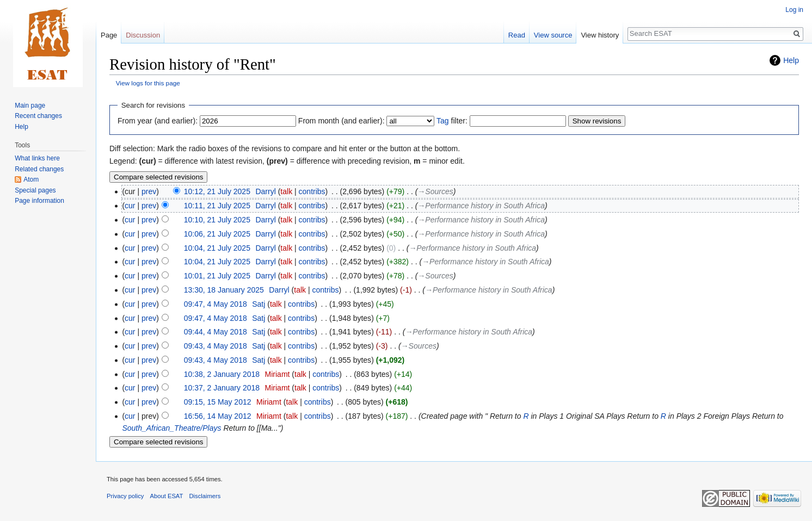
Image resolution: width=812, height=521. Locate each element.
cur (130, 206)
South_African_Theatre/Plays (171, 428)
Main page (30, 106)
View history (600, 35)
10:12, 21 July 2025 (217, 191)
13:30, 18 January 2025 (224, 290)
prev (149, 191)
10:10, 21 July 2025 (217, 220)
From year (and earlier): (158, 121)
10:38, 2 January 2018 (222, 374)
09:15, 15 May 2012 (218, 402)
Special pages (35, 190)
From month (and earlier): (342, 121)
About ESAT (167, 496)
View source (553, 35)
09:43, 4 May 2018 (216, 346)
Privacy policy (125, 496)
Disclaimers (205, 496)
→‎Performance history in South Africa (481, 206)
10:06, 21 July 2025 (217, 234)
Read (517, 35)
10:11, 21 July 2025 (217, 206)
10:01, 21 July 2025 (217, 276)
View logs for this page (148, 83)
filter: (452, 121)
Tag (443, 121)
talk (286, 191)
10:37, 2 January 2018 (222, 388)
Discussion (143, 35)
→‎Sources (435, 191)
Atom (31, 179)
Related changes (39, 169)
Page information (39, 201)
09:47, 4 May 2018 (216, 304)
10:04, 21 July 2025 (217, 248)
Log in (794, 10)
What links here (37, 158)
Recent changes (38, 116)
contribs (312, 191)
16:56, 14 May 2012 (218, 416)
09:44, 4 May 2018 (216, 332)
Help (791, 60)
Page (109, 35)
